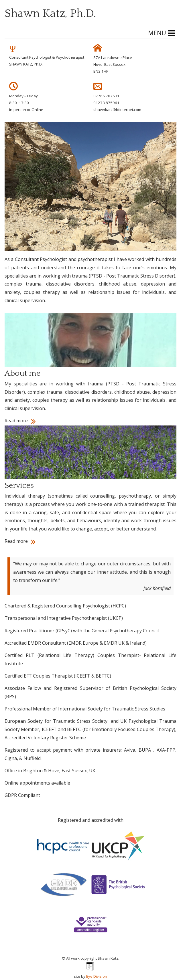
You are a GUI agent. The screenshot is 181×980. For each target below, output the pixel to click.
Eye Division (97, 976)
